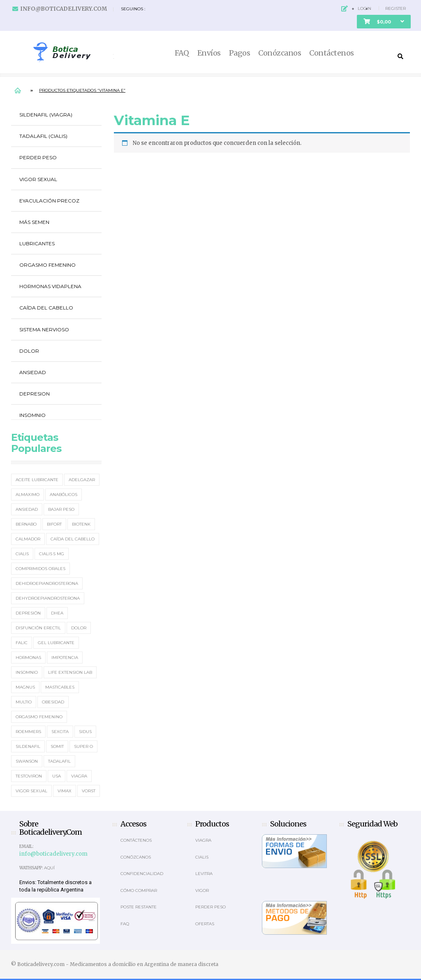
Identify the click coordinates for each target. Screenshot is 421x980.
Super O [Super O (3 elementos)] (83, 746)
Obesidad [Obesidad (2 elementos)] (53, 702)
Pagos (240, 53)
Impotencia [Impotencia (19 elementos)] (65, 658)
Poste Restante (139, 907)
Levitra (204, 874)
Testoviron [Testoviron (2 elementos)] (29, 776)
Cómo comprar (139, 890)
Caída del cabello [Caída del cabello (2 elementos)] (73, 539)
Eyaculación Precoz (49, 201)
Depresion (35, 394)
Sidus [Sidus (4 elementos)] (85, 732)
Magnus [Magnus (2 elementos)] (25, 687)
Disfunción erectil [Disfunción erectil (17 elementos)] (38, 628)
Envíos (209, 53)
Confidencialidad (142, 874)
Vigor (202, 890)
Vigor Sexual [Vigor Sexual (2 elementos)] (31, 791)
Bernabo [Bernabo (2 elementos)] (26, 524)
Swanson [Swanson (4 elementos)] (27, 761)
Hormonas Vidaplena (50, 286)
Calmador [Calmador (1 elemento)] (28, 539)
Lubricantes (37, 243)
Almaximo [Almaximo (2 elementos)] (28, 495)
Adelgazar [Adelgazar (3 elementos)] (82, 480)
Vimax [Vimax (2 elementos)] (65, 791)
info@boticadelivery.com (64, 9)
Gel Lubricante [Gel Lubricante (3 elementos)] (56, 643)
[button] (384, 22)
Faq (125, 924)
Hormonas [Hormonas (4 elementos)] (28, 658)
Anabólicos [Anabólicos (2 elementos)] (64, 495)
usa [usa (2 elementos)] (57, 776)
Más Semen (34, 222)
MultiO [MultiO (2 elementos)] (24, 702)
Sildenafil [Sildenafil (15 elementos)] (28, 746)
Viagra (203, 840)
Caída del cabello (46, 308)
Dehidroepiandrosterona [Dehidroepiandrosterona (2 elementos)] (47, 583)
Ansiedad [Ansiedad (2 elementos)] (27, 509)
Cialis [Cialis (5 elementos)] (22, 554)
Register (396, 8)
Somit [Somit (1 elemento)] (57, 746)
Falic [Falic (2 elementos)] (22, 643)
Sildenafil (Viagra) (46, 115)
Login (364, 8)
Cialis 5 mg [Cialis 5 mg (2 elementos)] (52, 554)
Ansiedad (33, 372)
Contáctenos (332, 53)
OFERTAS (205, 924)
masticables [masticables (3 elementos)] (60, 687)
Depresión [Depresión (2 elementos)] (28, 613)
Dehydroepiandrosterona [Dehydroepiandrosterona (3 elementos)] (48, 598)
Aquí (49, 868)
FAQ (182, 53)
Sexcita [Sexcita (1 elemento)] (60, 732)
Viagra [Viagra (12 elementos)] (79, 776)
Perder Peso (38, 157)
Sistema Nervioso (44, 329)
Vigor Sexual (38, 179)
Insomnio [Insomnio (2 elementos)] (27, 672)
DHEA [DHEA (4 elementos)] (57, 613)
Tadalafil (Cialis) (43, 136)
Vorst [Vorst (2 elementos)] (89, 791)
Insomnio (32, 415)
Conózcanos (280, 53)
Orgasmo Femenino (47, 265)
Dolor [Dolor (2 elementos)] (79, 628)
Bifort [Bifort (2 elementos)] (54, 524)
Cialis (202, 857)
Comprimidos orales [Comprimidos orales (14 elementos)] (40, 569)
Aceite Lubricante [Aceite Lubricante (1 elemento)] (37, 480)
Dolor (29, 351)
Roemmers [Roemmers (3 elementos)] (28, 732)
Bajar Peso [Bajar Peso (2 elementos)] (61, 509)
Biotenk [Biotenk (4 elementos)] (81, 524)
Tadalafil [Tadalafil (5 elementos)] (59, 761)
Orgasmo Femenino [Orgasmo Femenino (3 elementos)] (39, 717)
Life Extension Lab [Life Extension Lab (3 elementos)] (70, 672)
